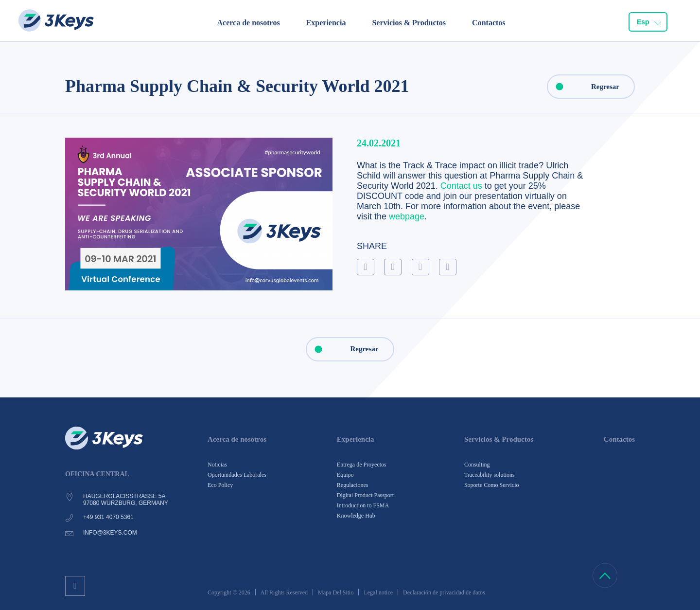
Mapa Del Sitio (336, 592)
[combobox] (648, 22)
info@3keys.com (110, 533)
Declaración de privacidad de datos (444, 592)
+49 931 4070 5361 (108, 517)
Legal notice (378, 592)
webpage (407, 216)
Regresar (584, 87)
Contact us (461, 186)
